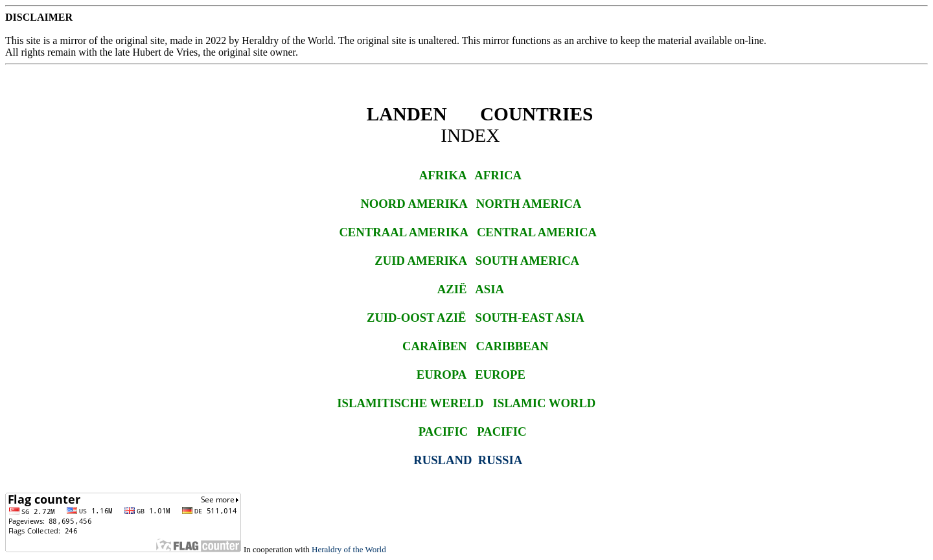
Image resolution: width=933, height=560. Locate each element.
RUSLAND (443, 460)
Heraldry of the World (349, 549)
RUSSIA (500, 460)
